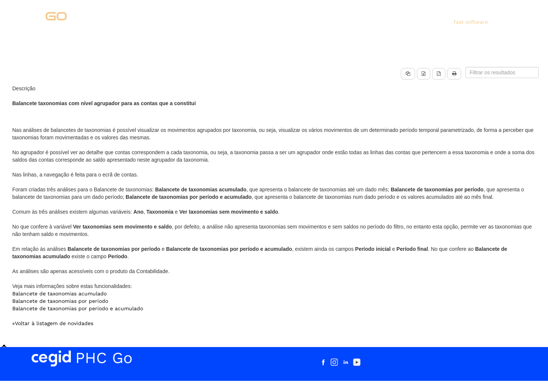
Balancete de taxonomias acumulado (59, 294)
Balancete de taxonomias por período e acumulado (78, 308)
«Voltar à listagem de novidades (53, 323)
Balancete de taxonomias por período (60, 301)
